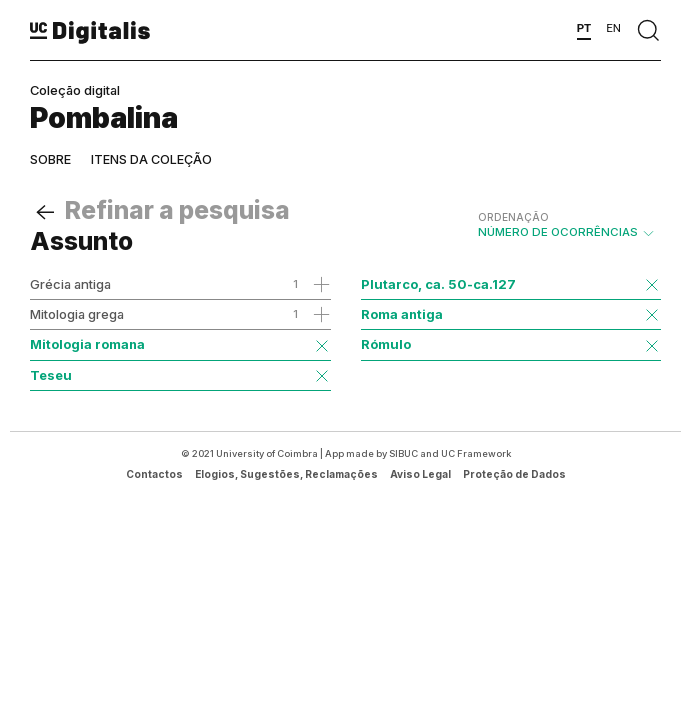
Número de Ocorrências (567, 225)
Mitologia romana (87, 344)
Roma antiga (402, 314)
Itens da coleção (151, 159)
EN (613, 28)
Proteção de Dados (514, 474)
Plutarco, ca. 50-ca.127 (438, 284)
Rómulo (386, 344)
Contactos (154, 474)
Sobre (50, 159)
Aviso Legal (420, 474)
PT (584, 28)
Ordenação (513, 217)
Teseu (51, 375)
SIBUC (403, 453)
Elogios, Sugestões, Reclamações (286, 474)
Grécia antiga (70, 284)
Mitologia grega (77, 314)
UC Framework (476, 453)
